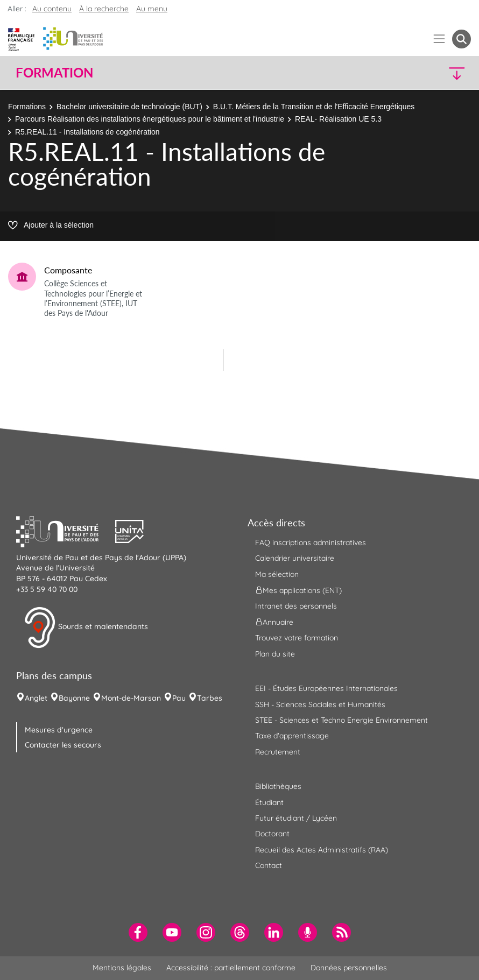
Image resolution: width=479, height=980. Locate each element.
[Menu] (439, 39)
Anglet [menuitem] (36, 698)
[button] (415, 73)
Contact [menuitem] (269, 865)
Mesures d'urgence (59, 730)
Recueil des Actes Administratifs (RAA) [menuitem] (322, 850)
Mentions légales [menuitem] (122, 968)
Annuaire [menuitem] (274, 622)
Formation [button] (54, 73)
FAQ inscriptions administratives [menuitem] (311, 542)
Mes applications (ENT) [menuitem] (298, 590)
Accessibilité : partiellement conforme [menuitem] (231, 968)
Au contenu (52, 9)
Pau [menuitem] (179, 698)
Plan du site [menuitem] (275, 654)
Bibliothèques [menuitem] (278, 786)
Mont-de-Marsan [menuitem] (131, 698)
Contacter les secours (63, 745)
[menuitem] (138, 932)
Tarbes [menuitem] (210, 698)
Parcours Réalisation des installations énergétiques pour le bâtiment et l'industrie (150, 119)
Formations (27, 107)
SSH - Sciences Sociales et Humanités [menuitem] (320, 704)
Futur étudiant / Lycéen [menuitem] (296, 818)
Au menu (152, 9)
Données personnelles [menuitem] (349, 968)
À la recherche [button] (104, 9)
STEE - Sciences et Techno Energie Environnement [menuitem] (341, 720)
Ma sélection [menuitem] (277, 574)
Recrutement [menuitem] (278, 752)
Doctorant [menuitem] (272, 834)
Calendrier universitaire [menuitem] (295, 558)
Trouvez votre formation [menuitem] (297, 638)
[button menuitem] (462, 39)
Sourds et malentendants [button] (86, 628)
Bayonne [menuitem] (74, 698)
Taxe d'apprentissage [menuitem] (292, 736)
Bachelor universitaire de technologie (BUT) (129, 107)
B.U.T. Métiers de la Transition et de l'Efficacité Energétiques (314, 107)
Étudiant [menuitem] (269, 802)
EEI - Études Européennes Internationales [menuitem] (326, 688)
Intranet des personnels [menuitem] (296, 606)
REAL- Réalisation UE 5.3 (338, 119)
